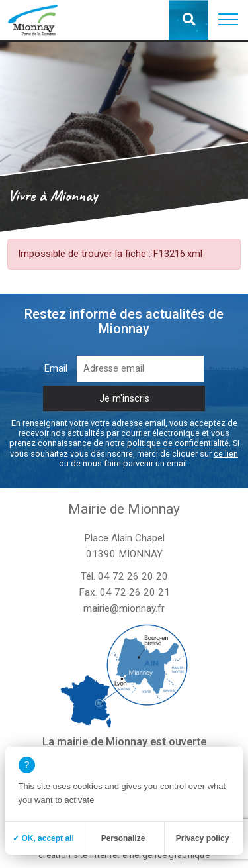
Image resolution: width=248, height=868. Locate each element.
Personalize (123, 838)
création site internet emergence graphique (124, 855)
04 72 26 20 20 (133, 576)
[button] (228, 20)
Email (56, 369)
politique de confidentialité (178, 443)
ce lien (226, 454)
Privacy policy (203, 838)
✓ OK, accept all (43, 838)
